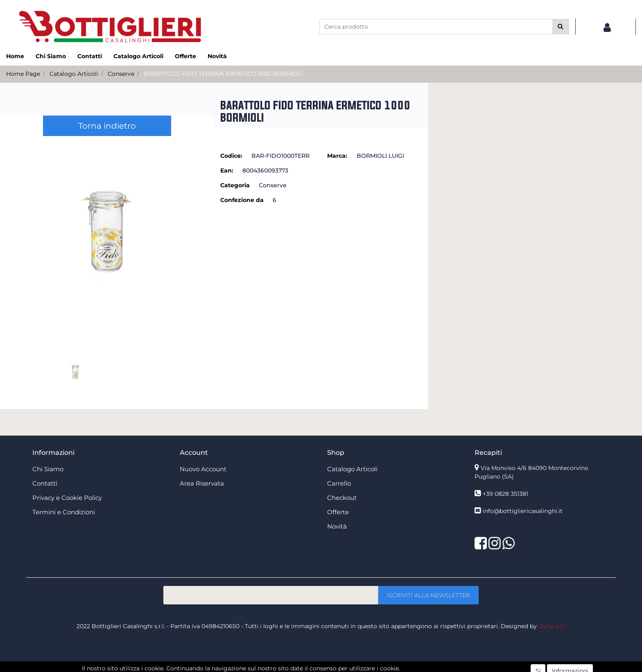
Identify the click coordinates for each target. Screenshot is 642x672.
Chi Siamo (51, 56)
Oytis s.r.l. (552, 626)
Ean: (227, 170)
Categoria (235, 185)
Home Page (23, 74)
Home (15, 56)
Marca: (337, 156)
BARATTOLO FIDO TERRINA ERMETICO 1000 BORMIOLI (223, 74)
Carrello (339, 483)
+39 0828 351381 (505, 494)
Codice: (231, 156)
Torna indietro (107, 126)
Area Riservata (202, 483)
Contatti (90, 56)
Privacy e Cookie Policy (67, 498)
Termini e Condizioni (64, 512)
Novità (217, 56)
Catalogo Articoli (138, 56)
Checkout (342, 498)
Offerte (185, 56)
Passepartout (339, 667)
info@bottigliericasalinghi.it (523, 511)
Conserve (121, 74)
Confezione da (242, 200)
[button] (561, 27)
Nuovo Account (203, 469)
